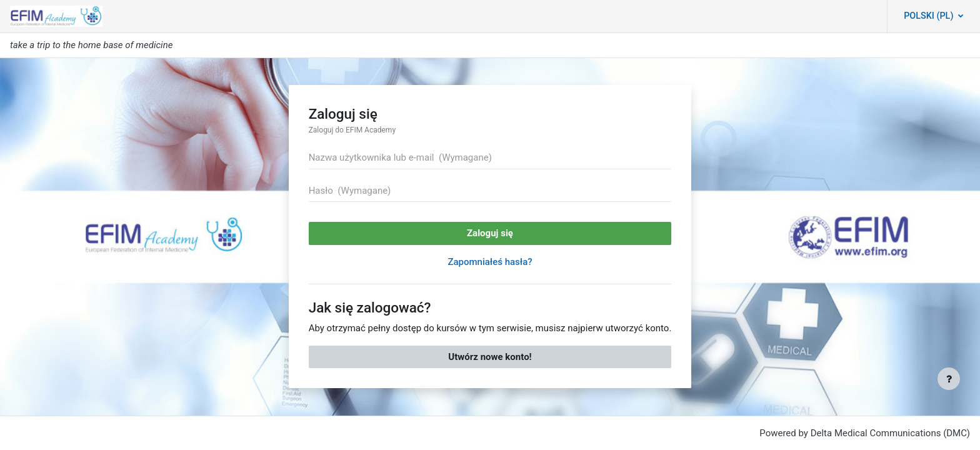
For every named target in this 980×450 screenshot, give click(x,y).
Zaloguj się (490, 233)
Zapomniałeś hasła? (490, 262)
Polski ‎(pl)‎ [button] (930, 16)
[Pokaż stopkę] (949, 379)
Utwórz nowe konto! (490, 357)
